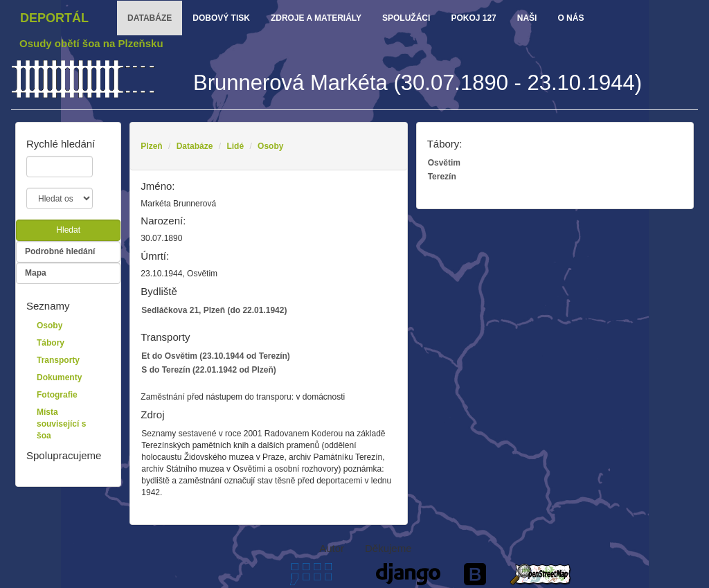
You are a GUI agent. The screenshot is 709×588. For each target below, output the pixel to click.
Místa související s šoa (61, 424)
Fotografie (57, 395)
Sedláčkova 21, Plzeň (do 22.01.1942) (214, 310)
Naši (527, 18)
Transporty (58, 360)
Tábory (51, 343)
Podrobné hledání (60, 251)
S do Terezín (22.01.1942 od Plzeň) (209, 370)
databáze (150, 18)
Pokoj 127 (473, 18)
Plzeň (151, 146)
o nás (571, 18)
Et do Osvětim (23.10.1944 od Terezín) (216, 356)
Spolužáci (406, 18)
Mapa (36, 273)
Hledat (68, 230)
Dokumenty (59, 377)
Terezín (442, 177)
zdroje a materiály (316, 18)
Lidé (235, 146)
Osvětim (444, 163)
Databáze (195, 146)
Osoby (270, 146)
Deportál (54, 18)
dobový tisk (221, 18)
